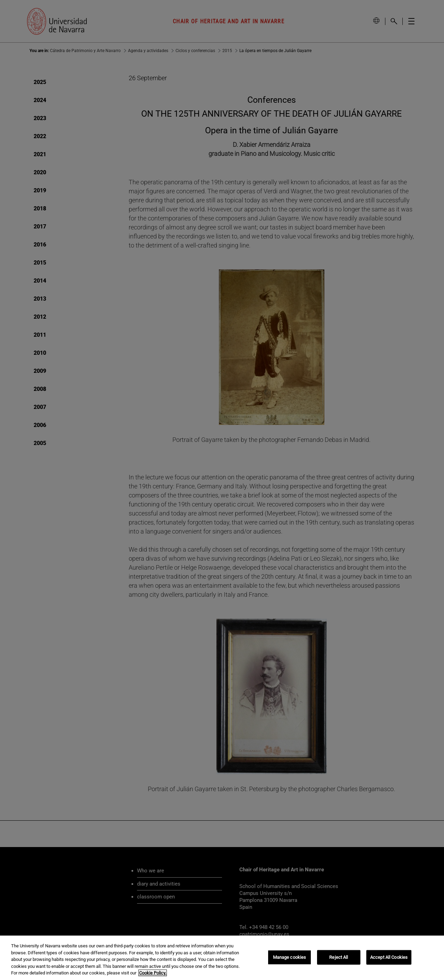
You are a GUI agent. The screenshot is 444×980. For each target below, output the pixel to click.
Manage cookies (290, 957)
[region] (222, 958)
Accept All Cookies (389, 957)
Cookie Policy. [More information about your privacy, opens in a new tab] (153, 973)
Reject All (339, 957)
